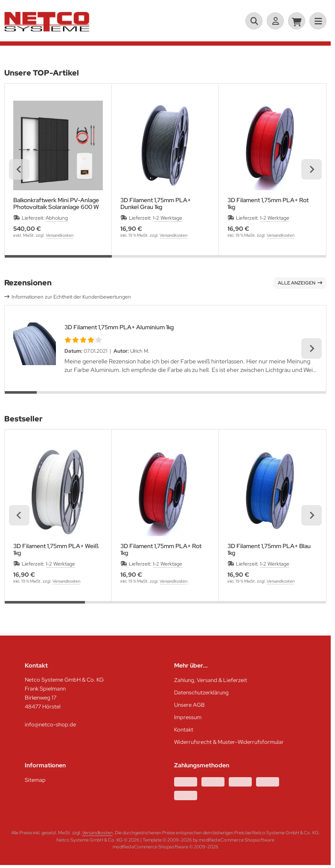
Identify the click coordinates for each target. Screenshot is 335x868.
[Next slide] (312, 169)
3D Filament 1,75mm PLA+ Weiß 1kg (56, 549)
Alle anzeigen (300, 283)
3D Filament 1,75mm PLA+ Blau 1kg (269, 549)
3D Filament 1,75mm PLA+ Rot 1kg (268, 203)
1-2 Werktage (167, 218)
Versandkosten (60, 235)
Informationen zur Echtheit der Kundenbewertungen (71, 297)
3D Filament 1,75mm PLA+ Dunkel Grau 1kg (156, 203)
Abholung (57, 218)
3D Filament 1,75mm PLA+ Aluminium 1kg (119, 327)
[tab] (58, 261)
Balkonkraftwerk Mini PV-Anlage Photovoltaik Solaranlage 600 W (56, 203)
